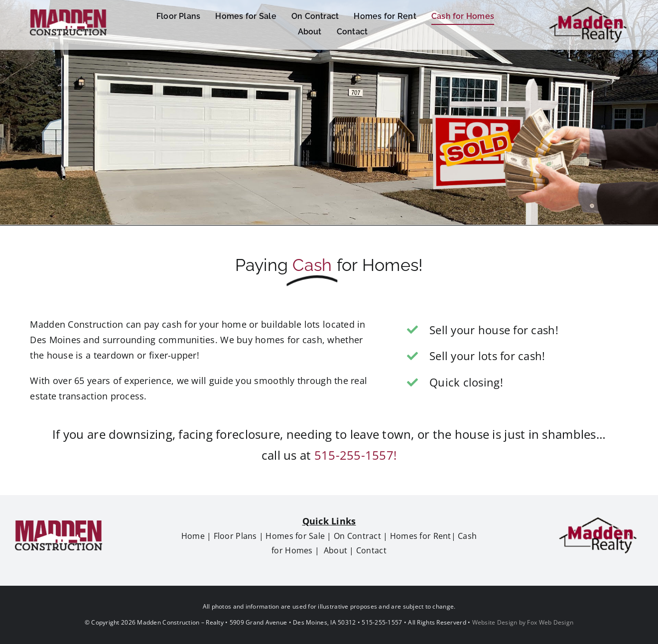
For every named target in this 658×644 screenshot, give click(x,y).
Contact (371, 550)
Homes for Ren (418, 536)
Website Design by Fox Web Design (523, 622)
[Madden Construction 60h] (68, 14)
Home (193, 536)
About (335, 550)
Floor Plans (235, 536)
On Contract (357, 536)
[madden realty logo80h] (598, 520)
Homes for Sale (295, 536)
